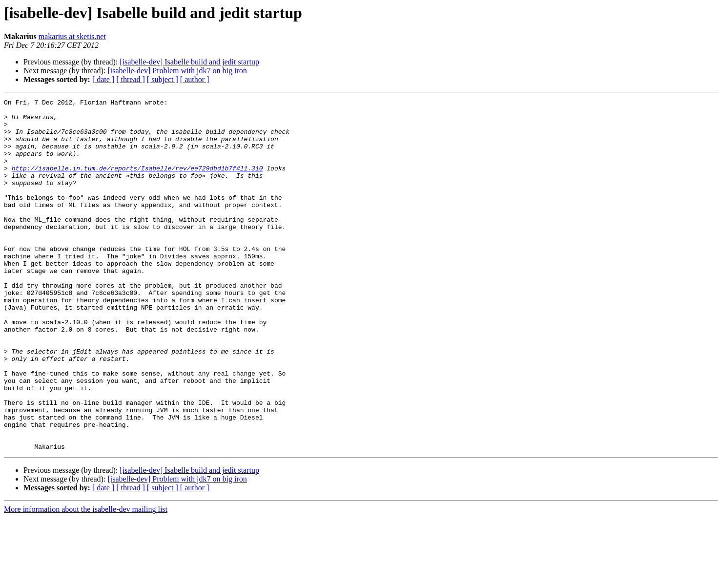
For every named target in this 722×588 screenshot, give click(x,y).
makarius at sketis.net (72, 36)
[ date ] (103, 79)
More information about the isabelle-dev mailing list (86, 579)
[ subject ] (163, 79)
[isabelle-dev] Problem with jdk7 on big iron (177, 71)
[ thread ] (131, 79)
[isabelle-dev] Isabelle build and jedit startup (189, 62)
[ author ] (195, 79)
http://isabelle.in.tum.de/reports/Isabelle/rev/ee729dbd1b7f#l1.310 (137, 183)
